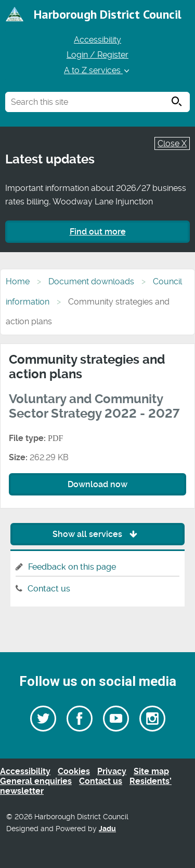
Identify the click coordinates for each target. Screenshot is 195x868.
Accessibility (97, 40)
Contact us (49, 589)
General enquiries (36, 781)
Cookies (74, 771)
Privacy (112, 771)
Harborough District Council (108, 14)
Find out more (98, 232)
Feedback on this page (72, 567)
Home (18, 281)
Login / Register (97, 55)
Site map (151, 771)
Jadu (107, 829)
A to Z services (97, 70)
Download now (97, 484)
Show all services (97, 534)
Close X (172, 143)
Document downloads (91, 281)
